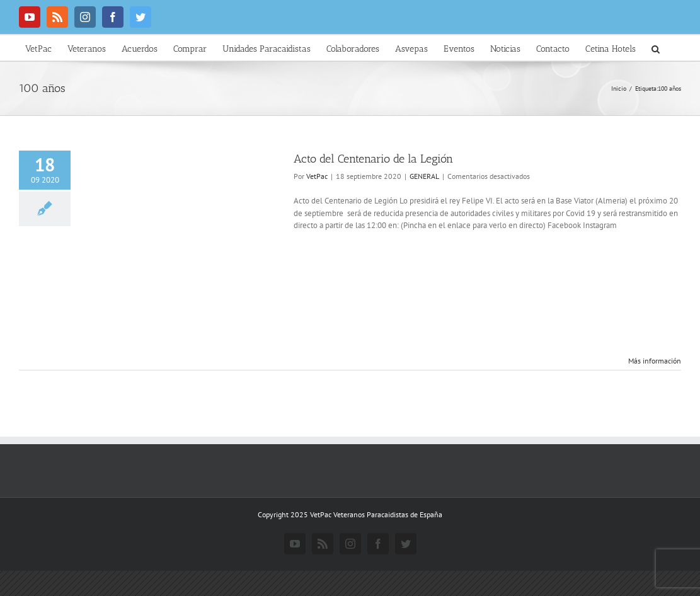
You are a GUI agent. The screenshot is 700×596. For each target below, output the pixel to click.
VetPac (317, 176)
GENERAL (424, 176)
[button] (656, 48)
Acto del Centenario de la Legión (373, 159)
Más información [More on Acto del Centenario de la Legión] (655, 361)
